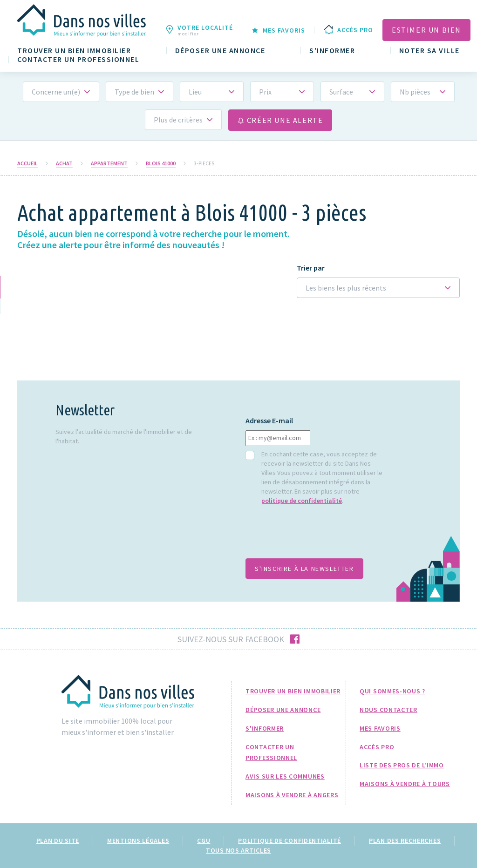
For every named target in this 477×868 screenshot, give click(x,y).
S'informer (332, 51)
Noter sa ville (429, 51)
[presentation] (316, 536)
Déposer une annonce (220, 51)
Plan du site (58, 841)
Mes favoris (380, 728)
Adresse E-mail (269, 421)
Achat (64, 163)
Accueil (27, 163)
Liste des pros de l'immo (402, 765)
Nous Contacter (388, 710)
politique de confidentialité (302, 501)
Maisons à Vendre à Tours (405, 784)
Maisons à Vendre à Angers (292, 795)
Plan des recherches (405, 841)
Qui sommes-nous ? (392, 691)
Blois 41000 (161, 163)
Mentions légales (138, 841)
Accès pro (377, 747)
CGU (204, 841)
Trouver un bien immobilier (74, 51)
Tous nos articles (238, 850)
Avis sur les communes (285, 776)
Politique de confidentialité (290, 841)
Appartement (109, 163)
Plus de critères (178, 120)
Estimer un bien (426, 30)
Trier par (311, 268)
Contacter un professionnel (78, 59)
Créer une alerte (280, 120)
